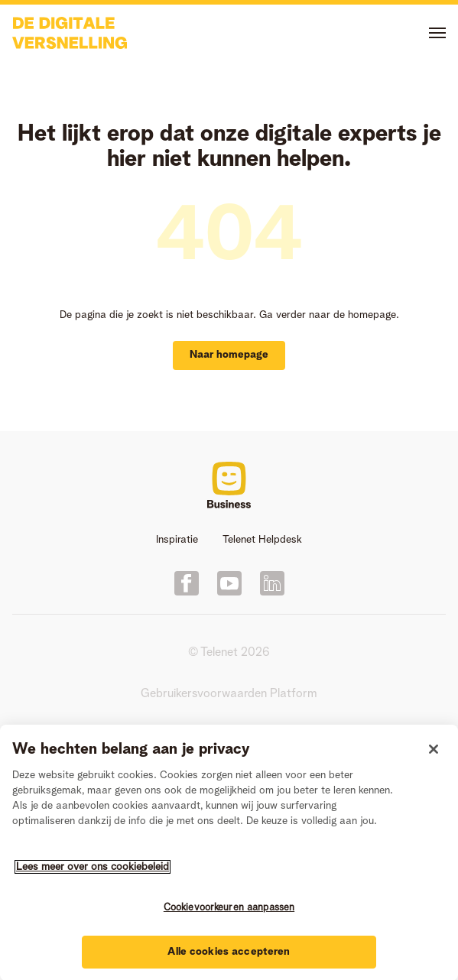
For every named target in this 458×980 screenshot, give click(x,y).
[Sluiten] (434, 751)
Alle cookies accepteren (229, 953)
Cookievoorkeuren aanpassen (229, 909)
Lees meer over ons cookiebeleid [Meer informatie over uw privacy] (93, 868)
